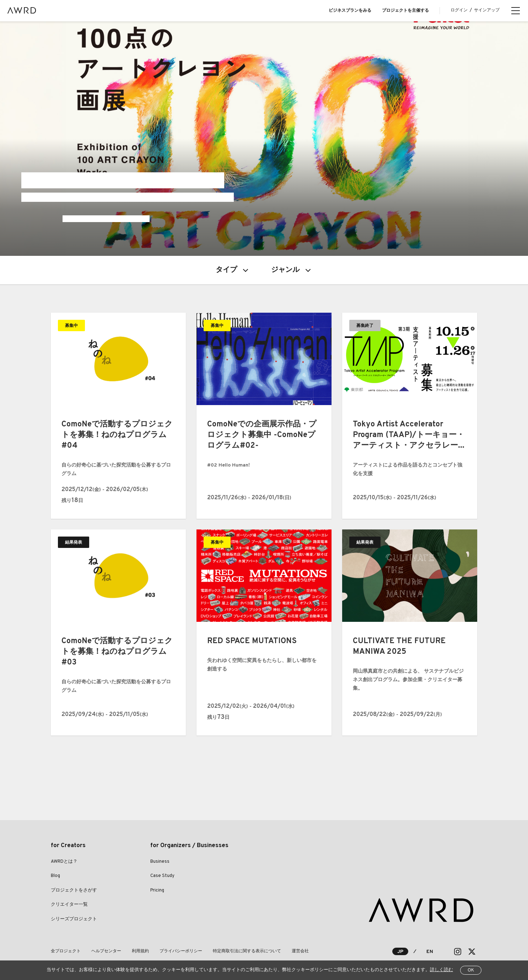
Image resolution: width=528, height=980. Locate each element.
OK (471, 970)
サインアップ (487, 10)
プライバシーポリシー (181, 951)
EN (430, 952)
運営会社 (300, 951)
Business (160, 862)
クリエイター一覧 (69, 905)
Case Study (162, 876)
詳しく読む (441, 970)
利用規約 (140, 951)
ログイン (459, 10)
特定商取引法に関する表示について (247, 951)
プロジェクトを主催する (405, 11)
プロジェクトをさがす (74, 890)
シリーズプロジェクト (74, 919)
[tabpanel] (264, 139)
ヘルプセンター (106, 951)
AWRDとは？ (64, 862)
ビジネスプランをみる (350, 11)
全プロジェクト (66, 951)
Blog (55, 876)
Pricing (157, 890)
